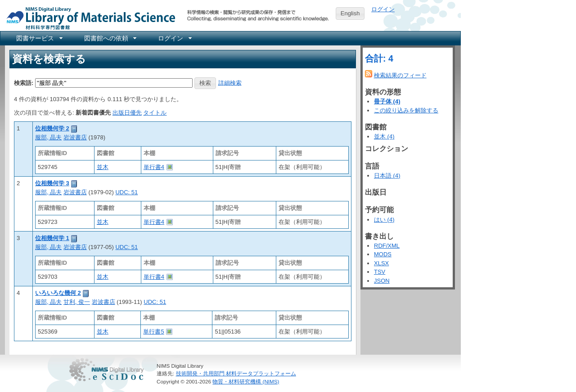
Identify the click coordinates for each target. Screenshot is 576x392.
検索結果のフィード (400, 75)
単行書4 (154, 167)
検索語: (24, 82)
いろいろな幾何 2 (58, 293)
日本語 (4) (387, 176)
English (350, 13)
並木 (103, 167)
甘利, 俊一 (77, 302)
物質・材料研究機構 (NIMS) (246, 381)
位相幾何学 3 (52, 183)
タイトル (155, 113)
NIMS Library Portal (88, 18)
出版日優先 (127, 113)
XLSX (381, 263)
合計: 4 (379, 58)
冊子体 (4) (387, 101)
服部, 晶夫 (48, 137)
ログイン (383, 9)
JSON (382, 281)
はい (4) (384, 220)
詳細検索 (230, 82)
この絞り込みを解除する (406, 110)
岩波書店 (75, 137)
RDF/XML (387, 246)
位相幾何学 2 (52, 128)
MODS (383, 254)
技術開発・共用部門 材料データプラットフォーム (236, 373)
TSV (380, 272)
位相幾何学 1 (52, 238)
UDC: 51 (126, 192)
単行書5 (153, 332)
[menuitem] (39, 38)
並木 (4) (384, 136)
